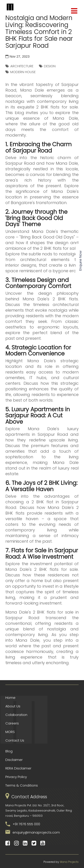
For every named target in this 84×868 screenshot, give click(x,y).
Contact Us (15, 740)
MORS (10, 732)
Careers (12, 723)
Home (10, 698)
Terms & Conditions (22, 785)
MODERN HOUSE (23, 72)
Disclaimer (14, 760)
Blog (9, 751)
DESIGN (50, 66)
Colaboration (16, 715)
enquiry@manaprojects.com (36, 832)
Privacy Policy (16, 777)
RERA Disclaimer (18, 768)
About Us (13, 706)
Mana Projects (69, 862)
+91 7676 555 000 (26, 824)
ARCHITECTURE (22, 66)
